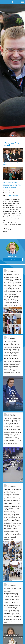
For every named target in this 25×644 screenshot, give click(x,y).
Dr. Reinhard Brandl (13, 256)
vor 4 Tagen (10, 585)
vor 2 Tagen (10, 271)
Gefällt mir (13, 260)
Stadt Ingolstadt (13, 195)
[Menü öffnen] (22, 2)
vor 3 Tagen (10, 338)
